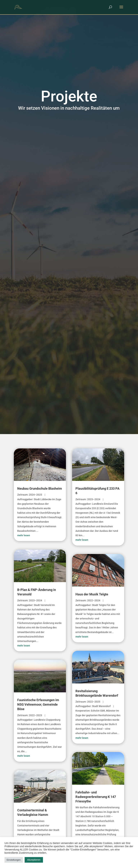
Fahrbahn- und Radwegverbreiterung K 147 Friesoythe (96, 797)
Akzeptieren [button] (34, 860)
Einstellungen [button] (14, 860)
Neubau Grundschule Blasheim (40, 488)
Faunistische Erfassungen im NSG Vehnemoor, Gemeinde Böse (38, 704)
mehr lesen (24, 535)
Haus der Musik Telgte (92, 594)
